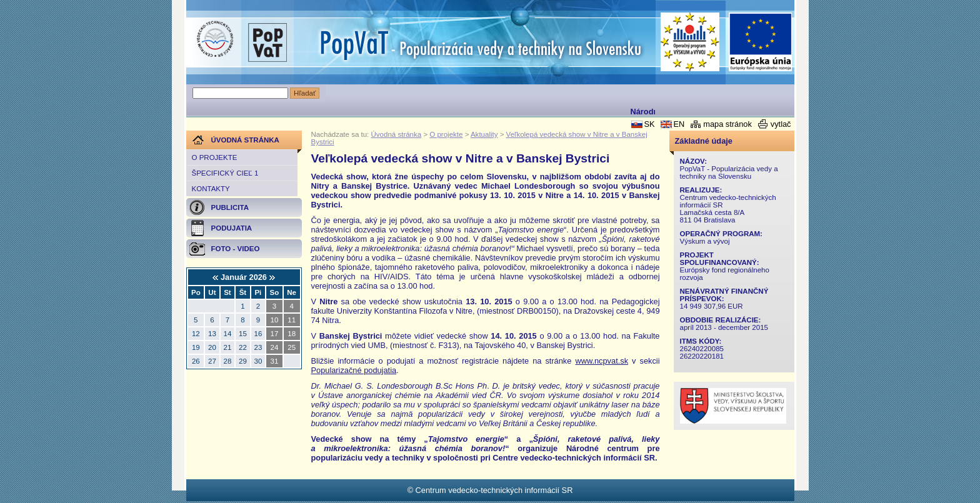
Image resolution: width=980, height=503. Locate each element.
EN (679, 124)
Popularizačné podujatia (354, 370)
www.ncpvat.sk (602, 361)
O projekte (215, 157)
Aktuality (484, 134)
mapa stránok (727, 124)
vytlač (781, 124)
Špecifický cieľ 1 (225, 173)
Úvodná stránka (397, 134)
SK (649, 124)
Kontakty (211, 189)
